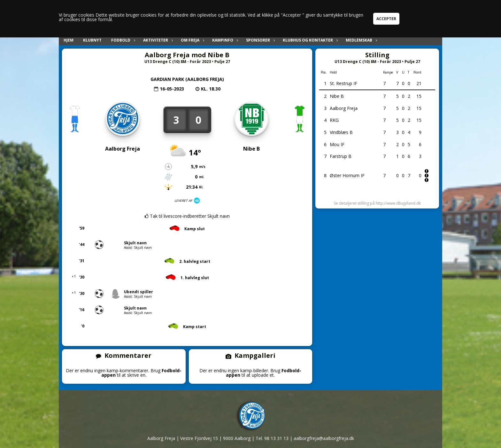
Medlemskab (361, 40)
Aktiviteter (157, 40)
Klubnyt (92, 40)
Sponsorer (260, 40)
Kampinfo (224, 40)
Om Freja (192, 40)
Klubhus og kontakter (309, 40)
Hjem (69, 40)
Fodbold (122, 40)
